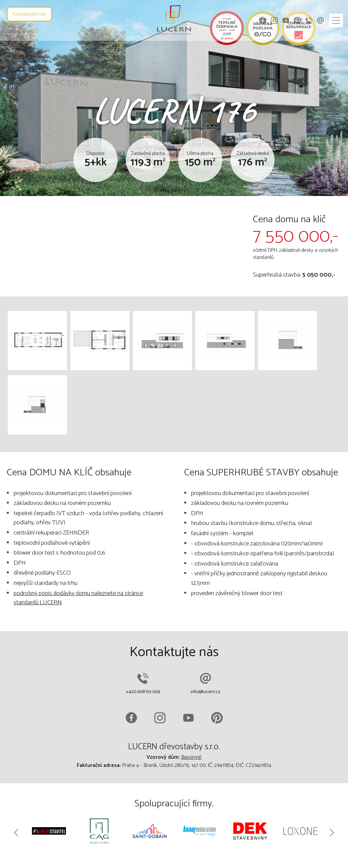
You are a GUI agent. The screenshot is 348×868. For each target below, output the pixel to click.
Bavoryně (191, 757)
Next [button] (331, 833)
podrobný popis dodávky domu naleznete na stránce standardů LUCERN (78, 598)
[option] (49, 832)
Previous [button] (17, 833)
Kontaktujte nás (29, 14)
